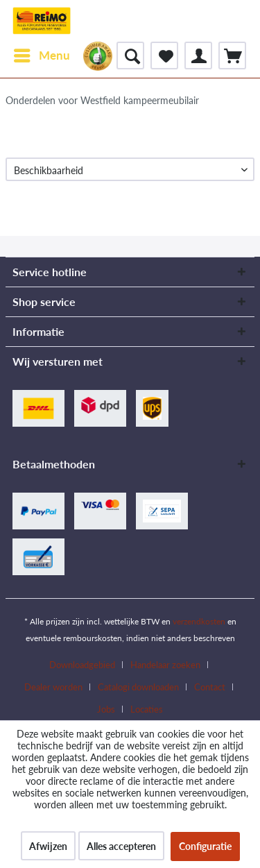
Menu (42, 53)
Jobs (106, 709)
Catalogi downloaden (138, 687)
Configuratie (205, 846)
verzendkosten (199, 621)
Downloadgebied (82, 665)
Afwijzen (48, 846)
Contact (210, 687)
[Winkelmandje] (232, 56)
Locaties (147, 709)
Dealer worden (53, 687)
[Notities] (164, 56)
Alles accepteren (121, 846)
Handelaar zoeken (165, 665)
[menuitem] (41, 56)
